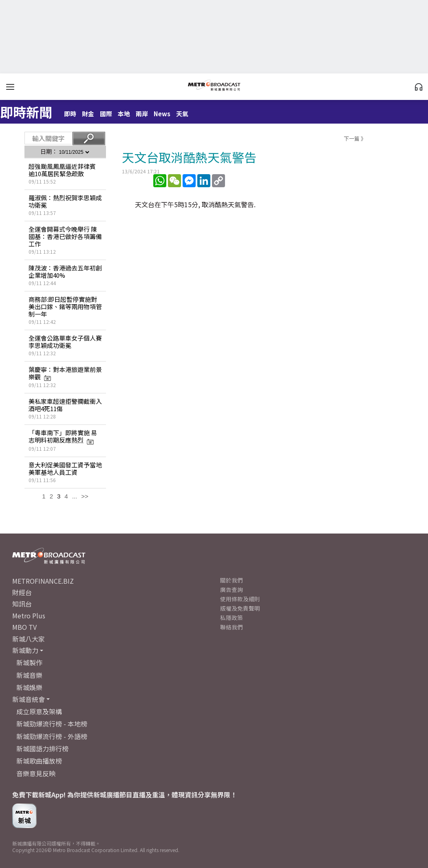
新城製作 (29, 662)
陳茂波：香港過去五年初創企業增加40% (65, 271)
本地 (124, 114)
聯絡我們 (232, 627)
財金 (88, 114)
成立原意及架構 (39, 711)
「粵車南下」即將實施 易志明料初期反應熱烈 (63, 436)
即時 (70, 114)
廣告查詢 (232, 589)
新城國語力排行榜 (42, 748)
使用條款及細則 (240, 599)
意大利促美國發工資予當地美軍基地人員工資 (65, 468)
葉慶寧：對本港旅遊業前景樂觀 (65, 373)
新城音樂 (29, 675)
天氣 (182, 114)
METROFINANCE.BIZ (43, 581)
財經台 (22, 592)
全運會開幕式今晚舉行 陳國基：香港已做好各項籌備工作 (65, 236)
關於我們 (232, 580)
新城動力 (25, 650)
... (75, 496)
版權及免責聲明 (240, 608)
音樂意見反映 (36, 773)
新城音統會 (29, 699)
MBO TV (24, 627)
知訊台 (22, 604)
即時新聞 (26, 112)
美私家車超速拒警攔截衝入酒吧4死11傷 (65, 405)
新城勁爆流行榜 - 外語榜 (52, 736)
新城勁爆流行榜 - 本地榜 (52, 724)
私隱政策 (232, 618)
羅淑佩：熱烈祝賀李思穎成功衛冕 (65, 201)
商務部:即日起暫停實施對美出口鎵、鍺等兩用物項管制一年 (65, 307)
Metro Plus (29, 616)
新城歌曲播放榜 (39, 761)
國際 (106, 114)
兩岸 (142, 114)
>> (85, 496)
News (162, 114)
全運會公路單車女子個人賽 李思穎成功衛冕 (65, 342)
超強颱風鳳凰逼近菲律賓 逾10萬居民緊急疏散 (62, 170)
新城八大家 (29, 639)
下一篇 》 (355, 138)
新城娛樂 (29, 687)
